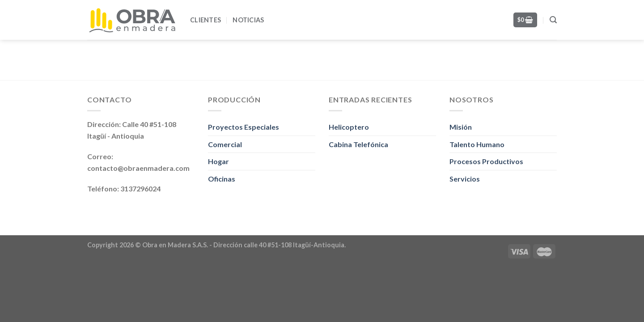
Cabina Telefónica (358, 144)
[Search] (553, 20)
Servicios (465, 179)
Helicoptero (349, 127)
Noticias (248, 20)
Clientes (205, 20)
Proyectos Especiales (244, 127)
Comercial (225, 144)
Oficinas (222, 179)
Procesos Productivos (486, 161)
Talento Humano (477, 144)
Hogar (218, 161)
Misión (461, 127)
